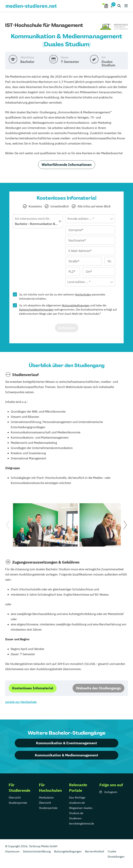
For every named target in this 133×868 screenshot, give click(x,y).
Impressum (12, 851)
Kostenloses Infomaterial (33, 688)
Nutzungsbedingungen (76, 305)
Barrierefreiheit (95, 851)
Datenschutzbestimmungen (36, 309)
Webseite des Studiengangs (98, 688)
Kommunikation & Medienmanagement (66, 755)
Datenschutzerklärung (37, 851)
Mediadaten (46, 797)
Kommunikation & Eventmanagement (66, 743)
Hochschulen (83, 294)
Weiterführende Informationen (67, 165)
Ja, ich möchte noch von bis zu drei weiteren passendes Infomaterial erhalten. (62, 296)
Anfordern (67, 328)
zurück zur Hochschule (21, 702)
